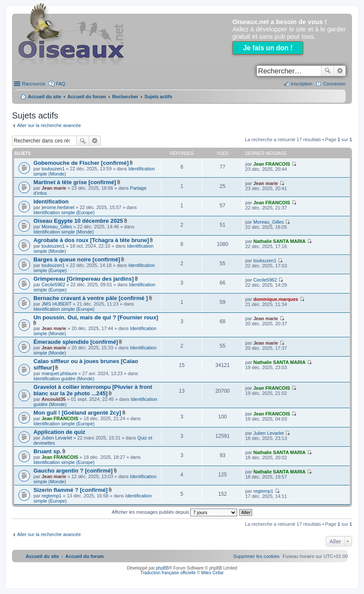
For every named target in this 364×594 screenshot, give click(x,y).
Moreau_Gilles (57, 227)
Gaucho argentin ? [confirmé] (73, 471)
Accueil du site (45, 97)
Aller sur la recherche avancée (49, 125)
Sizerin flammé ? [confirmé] (71, 490)
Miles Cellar (212, 573)
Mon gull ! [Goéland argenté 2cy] (77, 413)
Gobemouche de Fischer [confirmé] (81, 163)
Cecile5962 (53, 285)
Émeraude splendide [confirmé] (76, 342)
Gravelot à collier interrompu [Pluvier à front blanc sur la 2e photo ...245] (93, 390)
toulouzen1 (53, 169)
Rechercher (328, 71)
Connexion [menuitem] (334, 84)
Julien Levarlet (57, 438)
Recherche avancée (340, 71)
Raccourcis (33, 84)
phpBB (162, 568)
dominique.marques (276, 299)
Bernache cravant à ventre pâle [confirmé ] (91, 298)
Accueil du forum (87, 97)
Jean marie (54, 188)
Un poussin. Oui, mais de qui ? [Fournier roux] (96, 317)
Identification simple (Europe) (64, 212)
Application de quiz (59, 432)
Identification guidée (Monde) (64, 379)
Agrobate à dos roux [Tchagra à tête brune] (91, 240)
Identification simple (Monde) (64, 232)
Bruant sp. (47, 451)
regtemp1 (51, 496)
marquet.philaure (59, 373)
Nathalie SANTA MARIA (280, 241)
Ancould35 (54, 399)
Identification (51, 202)
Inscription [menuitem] (301, 84)
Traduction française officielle (168, 573)
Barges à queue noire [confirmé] (77, 259)
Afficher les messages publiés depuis (175, 512)
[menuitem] (256, 556)
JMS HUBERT (57, 304)
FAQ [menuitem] (60, 84)
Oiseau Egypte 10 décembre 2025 (78, 221)
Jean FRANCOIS (272, 164)
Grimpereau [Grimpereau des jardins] (84, 279)
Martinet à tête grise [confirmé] (75, 182)
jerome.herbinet (58, 207)
